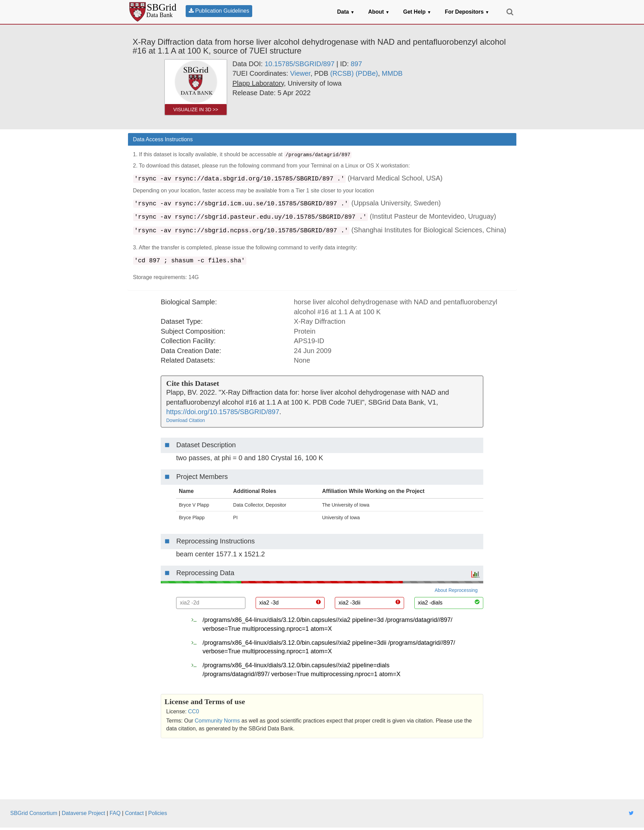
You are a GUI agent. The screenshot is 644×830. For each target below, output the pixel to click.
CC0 (194, 711)
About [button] (379, 12)
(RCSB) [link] (342, 73)
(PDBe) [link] (367, 73)
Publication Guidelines (219, 11)
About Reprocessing (456, 590)
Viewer (300, 73)
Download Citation (186, 420)
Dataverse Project (83, 813)
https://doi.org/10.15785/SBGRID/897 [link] (223, 412)
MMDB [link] (392, 73)
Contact (134, 813)
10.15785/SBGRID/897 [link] (299, 64)
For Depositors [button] (467, 12)
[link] (258, 83)
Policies (158, 813)
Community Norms (217, 721)
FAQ (115, 813)
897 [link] (356, 64)
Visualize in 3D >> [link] (196, 110)
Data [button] (346, 12)
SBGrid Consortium (34, 813)
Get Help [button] (417, 12)
